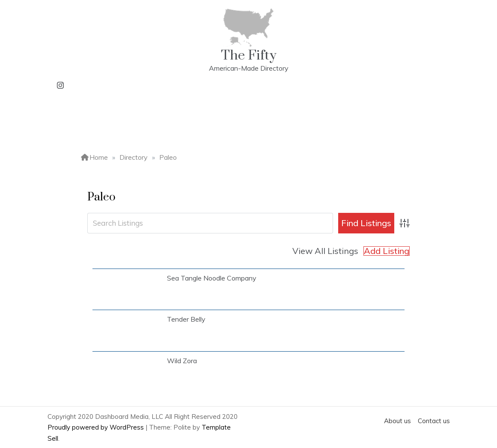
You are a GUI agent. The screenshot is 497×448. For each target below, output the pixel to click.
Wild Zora (182, 361)
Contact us (434, 421)
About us (397, 421)
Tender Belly (186, 319)
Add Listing (387, 251)
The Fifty (249, 55)
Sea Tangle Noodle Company (212, 278)
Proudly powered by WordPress (97, 427)
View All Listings (325, 251)
